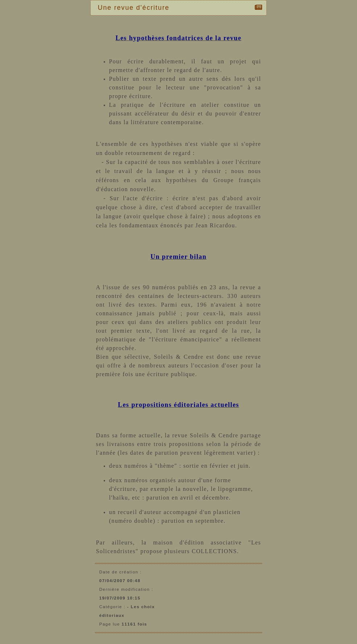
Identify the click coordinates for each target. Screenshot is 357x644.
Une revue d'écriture (136, 8)
